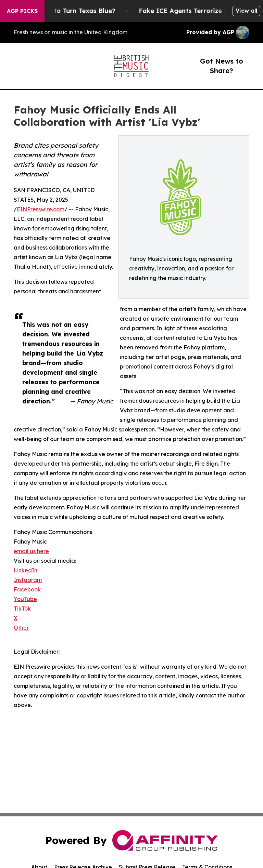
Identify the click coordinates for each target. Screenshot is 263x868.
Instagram (28, 580)
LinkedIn (26, 570)
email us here (31, 551)
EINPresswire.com (41, 209)
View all (246, 11)
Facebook (27, 589)
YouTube (25, 599)
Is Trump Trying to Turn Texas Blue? (68, 11)
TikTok (22, 609)
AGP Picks (22, 11)
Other (21, 628)
